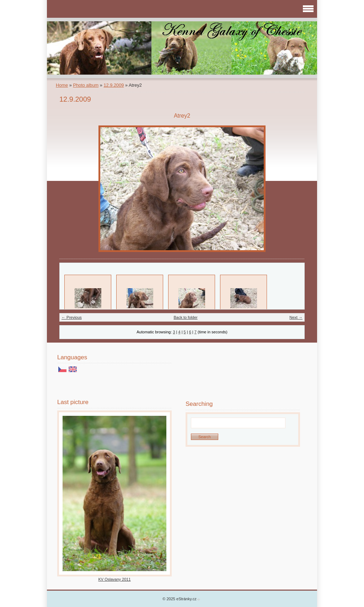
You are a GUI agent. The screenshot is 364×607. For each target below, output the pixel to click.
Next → (296, 317)
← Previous (72, 317)
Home (62, 85)
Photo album (86, 85)
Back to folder (185, 317)
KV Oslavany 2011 (114, 579)
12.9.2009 (114, 85)
